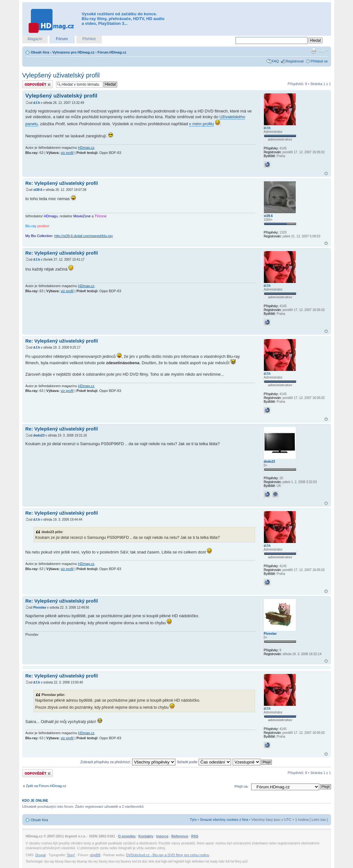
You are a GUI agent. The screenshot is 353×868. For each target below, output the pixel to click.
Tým (193, 820)
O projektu (127, 836)
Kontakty (146, 836)
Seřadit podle (204, 762)
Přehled (89, 39)
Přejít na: (242, 786)
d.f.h (36, 103)
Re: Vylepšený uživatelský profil (62, 183)
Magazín (35, 39)
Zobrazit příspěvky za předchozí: (128, 762)
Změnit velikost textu (323, 51)
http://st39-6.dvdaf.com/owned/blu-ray (84, 236)
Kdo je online (35, 800)
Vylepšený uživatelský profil (61, 75)
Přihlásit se (319, 61)
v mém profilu (201, 124)
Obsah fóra (40, 52)
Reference (180, 836)
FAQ (275, 61)
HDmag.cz (86, 148)
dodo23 (39, 435)
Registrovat (295, 61)
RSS (195, 836)
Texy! (71, 855)
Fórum (62, 39)
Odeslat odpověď (38, 84)
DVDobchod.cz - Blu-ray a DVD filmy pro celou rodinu (168, 855)
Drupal (40, 855)
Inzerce (162, 836)
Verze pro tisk (314, 51)
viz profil (67, 153)
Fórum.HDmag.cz (112, 52)
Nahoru (326, 174)
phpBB (95, 855)
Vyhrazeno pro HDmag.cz (73, 52)
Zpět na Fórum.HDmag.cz (46, 786)
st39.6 (38, 190)
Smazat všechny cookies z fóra (224, 820)
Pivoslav (40, 608)
